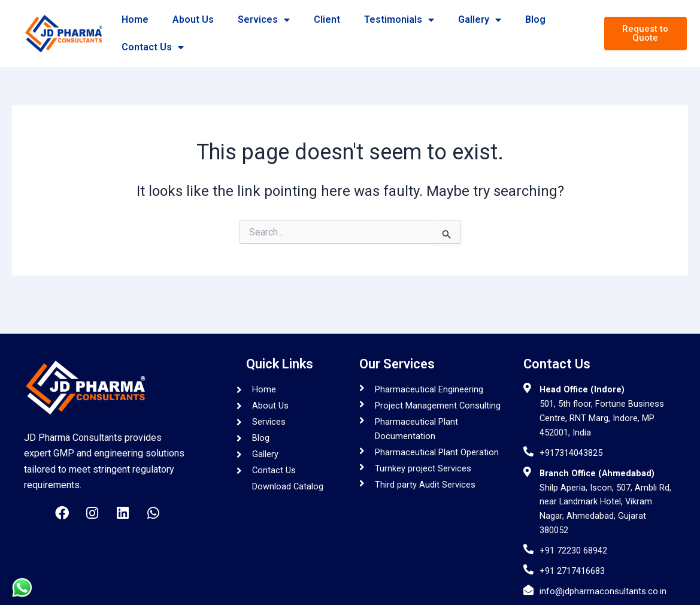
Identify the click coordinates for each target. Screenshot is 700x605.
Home (135, 19)
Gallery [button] (480, 20)
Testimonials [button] (399, 20)
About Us (193, 19)
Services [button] (264, 20)
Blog (535, 19)
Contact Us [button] (153, 47)
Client (327, 19)
